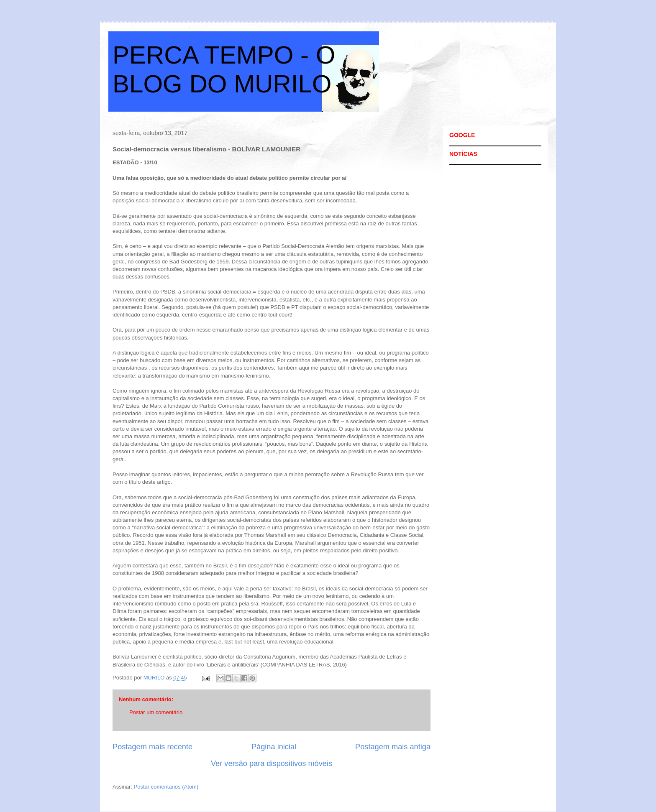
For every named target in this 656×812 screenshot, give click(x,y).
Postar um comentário (156, 712)
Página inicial (274, 747)
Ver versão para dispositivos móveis (272, 763)
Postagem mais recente (152, 747)
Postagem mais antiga (393, 747)
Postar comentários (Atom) (166, 787)
